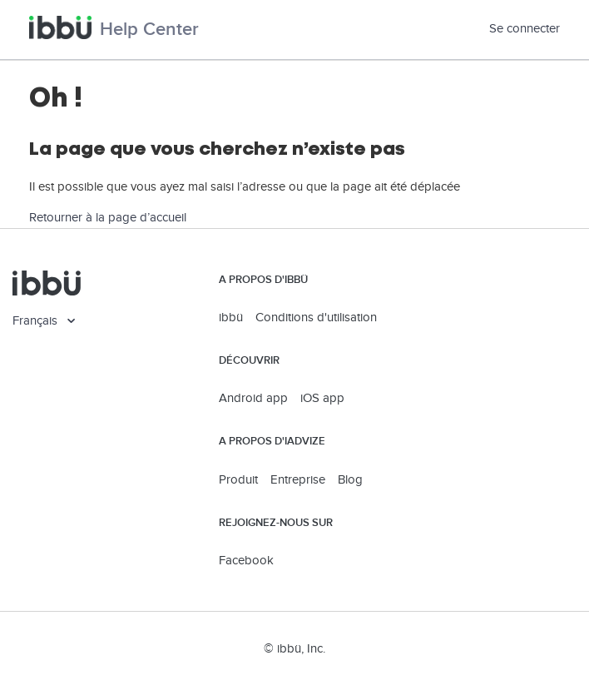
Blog (350, 480)
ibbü (231, 318)
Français (37, 321)
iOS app (322, 398)
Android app (253, 398)
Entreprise (298, 480)
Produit (238, 480)
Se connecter (525, 29)
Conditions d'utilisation (316, 318)
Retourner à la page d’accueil (108, 218)
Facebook (246, 561)
